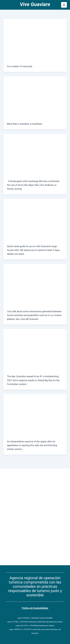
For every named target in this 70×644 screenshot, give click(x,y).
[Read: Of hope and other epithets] (35, 412)
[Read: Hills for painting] (35, 282)
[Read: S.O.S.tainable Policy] (35, 94)
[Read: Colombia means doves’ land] (35, 347)
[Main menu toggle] (64, 5)
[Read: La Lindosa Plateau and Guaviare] (35, 151)
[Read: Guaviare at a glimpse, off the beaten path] (35, 216)
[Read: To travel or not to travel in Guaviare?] (35, 37)
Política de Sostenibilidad (35, 608)
